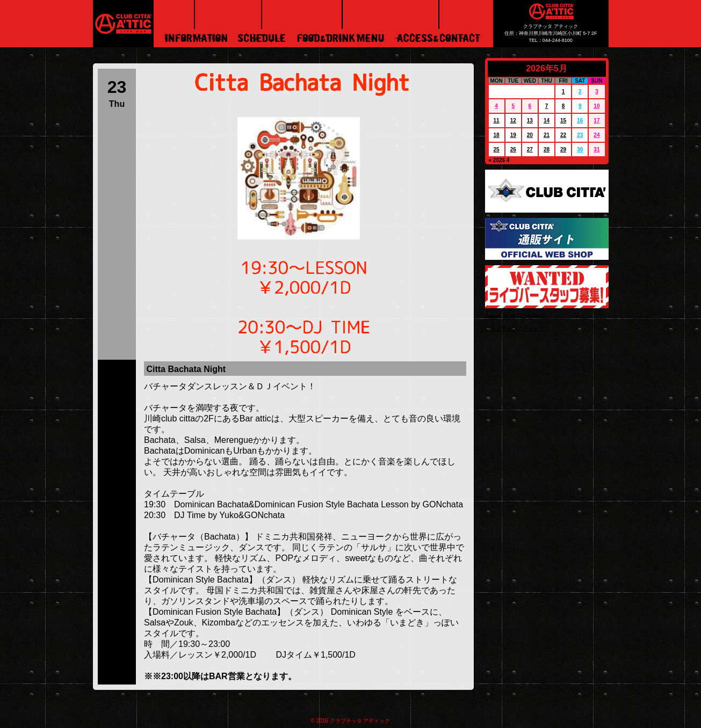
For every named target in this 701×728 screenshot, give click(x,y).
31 (597, 150)
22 (563, 135)
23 (580, 135)
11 (497, 121)
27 (530, 150)
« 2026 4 (499, 160)
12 (513, 121)
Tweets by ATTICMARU (513, 316)
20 (530, 135)
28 (547, 150)
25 (497, 150)
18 (497, 135)
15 (563, 121)
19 (513, 135)
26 (513, 150)
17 (597, 121)
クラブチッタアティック (515, 328)
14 (547, 121)
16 (580, 121)
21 (547, 135)
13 (530, 121)
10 (597, 106)
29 (563, 150)
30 (580, 150)
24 (597, 135)
